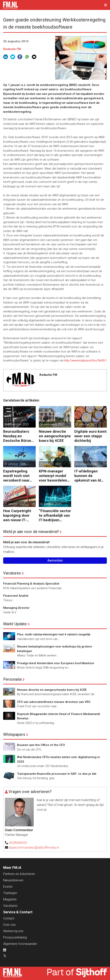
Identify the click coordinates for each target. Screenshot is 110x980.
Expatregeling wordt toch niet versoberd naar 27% (16, 476)
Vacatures (12, 573)
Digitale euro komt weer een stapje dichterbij (90, 436)
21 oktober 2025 (15, 504)
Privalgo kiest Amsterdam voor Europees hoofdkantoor (56, 663)
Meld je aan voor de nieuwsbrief (31, 532)
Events (8, 887)
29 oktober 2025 (50, 464)
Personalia (12, 679)
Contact (9, 918)
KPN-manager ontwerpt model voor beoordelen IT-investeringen (53, 476)
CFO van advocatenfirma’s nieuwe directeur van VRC (54, 702)
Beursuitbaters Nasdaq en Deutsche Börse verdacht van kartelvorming (17, 436)
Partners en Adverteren (19, 874)
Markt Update (15, 624)
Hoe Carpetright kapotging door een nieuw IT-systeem (17, 515)
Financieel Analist (16, 596)
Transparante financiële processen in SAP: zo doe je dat (57, 774)
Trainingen (10, 893)
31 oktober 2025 (86, 424)
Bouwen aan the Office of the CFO (41, 745)
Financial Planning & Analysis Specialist (31, 584)
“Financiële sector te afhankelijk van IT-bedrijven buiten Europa (55, 515)
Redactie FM (12, 49)
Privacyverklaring (15, 937)
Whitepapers (14, 734)
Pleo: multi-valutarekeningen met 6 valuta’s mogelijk (54, 634)
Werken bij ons (13, 931)
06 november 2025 (16, 424)
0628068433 (18, 843)
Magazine (10, 899)
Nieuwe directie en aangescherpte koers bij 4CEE (55, 436)
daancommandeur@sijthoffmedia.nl (34, 848)
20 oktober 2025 (50, 504)
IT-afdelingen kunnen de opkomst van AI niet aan (88, 476)
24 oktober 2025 (86, 464)
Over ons (9, 925)
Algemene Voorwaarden (20, 944)
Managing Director (16, 608)
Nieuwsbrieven (13, 880)
